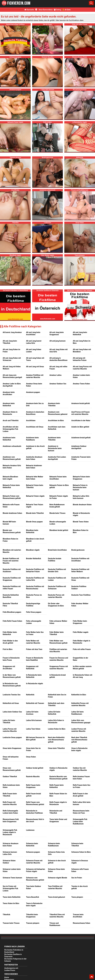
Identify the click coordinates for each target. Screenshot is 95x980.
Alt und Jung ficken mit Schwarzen (12, 359)
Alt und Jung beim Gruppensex (57, 333)
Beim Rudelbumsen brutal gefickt (57, 506)
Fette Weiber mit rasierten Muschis (33, 642)
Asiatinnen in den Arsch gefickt (35, 447)
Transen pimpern (33, 923)
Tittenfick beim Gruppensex (32, 916)
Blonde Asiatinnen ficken (12, 513)
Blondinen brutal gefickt (59, 530)
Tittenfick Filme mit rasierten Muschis (57, 916)
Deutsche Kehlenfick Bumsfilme (11, 596)
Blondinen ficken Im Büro (81, 531)
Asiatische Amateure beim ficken (34, 458)
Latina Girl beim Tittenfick (9, 721)
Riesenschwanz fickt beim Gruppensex (11, 820)
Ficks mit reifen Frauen (82, 649)
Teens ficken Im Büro (11, 903)
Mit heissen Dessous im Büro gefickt (35, 739)
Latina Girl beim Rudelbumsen (77, 713)
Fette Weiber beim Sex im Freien (35, 633)
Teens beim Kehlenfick (12, 897)
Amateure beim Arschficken (9, 393)
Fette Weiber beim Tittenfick (57, 633)
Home (7, 977)
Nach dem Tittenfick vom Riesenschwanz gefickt (79, 740)
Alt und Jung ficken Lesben (34, 351)
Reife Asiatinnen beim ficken (11, 786)
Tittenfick (6, 915)
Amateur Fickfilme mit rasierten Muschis (35, 376)
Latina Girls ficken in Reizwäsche (56, 721)
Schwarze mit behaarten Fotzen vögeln (36, 870)
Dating (57, 10)
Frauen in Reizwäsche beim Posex (11, 659)
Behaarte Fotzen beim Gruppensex (81, 478)
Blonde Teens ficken (81, 522)
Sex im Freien (77, 878)
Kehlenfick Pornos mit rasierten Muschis (80, 704)
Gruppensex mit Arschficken (9, 668)
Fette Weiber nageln (81, 632)
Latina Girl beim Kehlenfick (54, 713)
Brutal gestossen (78, 550)
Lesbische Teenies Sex (12, 695)
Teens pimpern (77, 897)
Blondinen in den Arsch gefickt (35, 540)
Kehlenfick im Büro (79, 695)
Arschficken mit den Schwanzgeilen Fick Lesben (11, 429)
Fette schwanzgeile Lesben (34, 622)
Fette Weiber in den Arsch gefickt (10, 642)
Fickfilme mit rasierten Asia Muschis (58, 650)
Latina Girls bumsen (34, 720)
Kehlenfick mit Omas (11, 703)
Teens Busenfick (33, 897)
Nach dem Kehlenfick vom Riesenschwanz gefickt (56, 740)
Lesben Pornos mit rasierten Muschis (79, 730)
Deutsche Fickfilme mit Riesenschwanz (35, 588)
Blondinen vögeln (33, 550)
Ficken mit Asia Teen (34, 649)
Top (92, 977)
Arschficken (31, 420)
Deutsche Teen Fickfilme (81, 595)
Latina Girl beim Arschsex (32, 713)
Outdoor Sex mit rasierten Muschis (80, 769)
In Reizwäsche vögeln (35, 684)
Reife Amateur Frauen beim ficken (81, 778)
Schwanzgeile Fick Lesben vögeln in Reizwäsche (10, 832)
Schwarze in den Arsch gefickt (57, 862)
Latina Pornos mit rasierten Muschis (10, 730)
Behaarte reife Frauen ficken (11, 506)
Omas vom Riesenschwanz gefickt (12, 769)
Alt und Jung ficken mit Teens (35, 359)
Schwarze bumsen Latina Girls (10, 853)
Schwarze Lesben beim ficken (12, 870)
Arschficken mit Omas (35, 427)
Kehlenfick (30, 695)
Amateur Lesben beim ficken (81, 376)
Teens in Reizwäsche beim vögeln (34, 904)
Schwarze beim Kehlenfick (32, 845)
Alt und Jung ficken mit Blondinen (82, 351)
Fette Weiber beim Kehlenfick (10, 633)
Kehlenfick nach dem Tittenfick (56, 704)
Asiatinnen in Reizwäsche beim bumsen (55, 448)
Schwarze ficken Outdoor (9, 862)
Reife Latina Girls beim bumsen (82, 803)
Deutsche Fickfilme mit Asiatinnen (12, 570)
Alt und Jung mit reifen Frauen (58, 368)
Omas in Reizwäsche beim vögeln (79, 749)
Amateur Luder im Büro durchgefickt (12, 385)
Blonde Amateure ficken (82, 505)
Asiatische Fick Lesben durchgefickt (57, 458)
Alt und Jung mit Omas (35, 367)
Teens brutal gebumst (56, 897)
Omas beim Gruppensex (12, 748)
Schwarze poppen (33, 852)
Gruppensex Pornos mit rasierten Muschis (59, 668)
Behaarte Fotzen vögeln (35, 496)
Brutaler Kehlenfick (34, 559)
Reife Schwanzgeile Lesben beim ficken (10, 812)
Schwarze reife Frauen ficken (80, 870)
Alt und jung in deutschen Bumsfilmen (58, 359)
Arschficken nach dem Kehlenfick (57, 428)
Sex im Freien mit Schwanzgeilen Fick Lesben (10, 888)
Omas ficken (31, 757)
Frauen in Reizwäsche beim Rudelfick (35, 659)
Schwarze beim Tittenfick (77, 845)
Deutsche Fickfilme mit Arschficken (80, 560)
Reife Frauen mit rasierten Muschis (10, 803)
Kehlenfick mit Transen (35, 703)
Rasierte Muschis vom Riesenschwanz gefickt (58, 778)
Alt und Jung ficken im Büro (82, 342)
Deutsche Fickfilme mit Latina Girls (35, 579)
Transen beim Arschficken (78, 916)
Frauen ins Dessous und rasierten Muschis (59, 659)
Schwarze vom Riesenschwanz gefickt (35, 879)
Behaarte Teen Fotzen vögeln (35, 506)
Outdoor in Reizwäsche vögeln (58, 769)
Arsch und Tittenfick (11, 420)
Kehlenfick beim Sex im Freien (57, 696)
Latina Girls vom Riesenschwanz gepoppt (81, 721)
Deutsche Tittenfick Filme (10, 605)
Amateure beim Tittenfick (54, 404)
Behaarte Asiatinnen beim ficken (34, 467)
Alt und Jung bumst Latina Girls (34, 342)
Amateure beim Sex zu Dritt (35, 404)
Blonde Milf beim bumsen (9, 523)
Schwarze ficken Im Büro (81, 852)
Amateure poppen (33, 392)
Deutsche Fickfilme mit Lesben (57, 579)
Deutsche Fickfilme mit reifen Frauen (12, 588)
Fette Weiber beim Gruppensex (80, 622)
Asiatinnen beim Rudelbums (32, 439)
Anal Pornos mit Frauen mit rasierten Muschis (80, 413)
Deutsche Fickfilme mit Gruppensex (12, 579)
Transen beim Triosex (11, 923)
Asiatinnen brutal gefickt (81, 438)
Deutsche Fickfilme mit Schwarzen (57, 588)
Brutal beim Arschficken (57, 550)
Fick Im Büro (8, 649)
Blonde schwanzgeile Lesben (58, 523)
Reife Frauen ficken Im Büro (58, 795)
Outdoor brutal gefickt (35, 768)
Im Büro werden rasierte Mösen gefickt (82, 668)
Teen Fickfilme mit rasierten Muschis (55, 887)
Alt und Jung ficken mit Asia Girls (59, 351)
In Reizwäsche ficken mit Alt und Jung (83, 676)
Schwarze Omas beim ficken (56, 870)
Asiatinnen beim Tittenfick (54, 439)
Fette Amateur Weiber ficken (80, 605)
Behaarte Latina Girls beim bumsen (81, 497)
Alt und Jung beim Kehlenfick (80, 333)
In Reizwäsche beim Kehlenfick (34, 676)
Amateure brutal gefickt (81, 403)
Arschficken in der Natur (81, 420)
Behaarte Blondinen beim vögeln (10, 478)
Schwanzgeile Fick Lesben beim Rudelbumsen (80, 822)
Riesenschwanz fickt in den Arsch (35, 820)
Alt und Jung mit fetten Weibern (12, 368)
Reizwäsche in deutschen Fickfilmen (34, 812)
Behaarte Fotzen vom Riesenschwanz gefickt (12, 497)
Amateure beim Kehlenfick (9, 404)
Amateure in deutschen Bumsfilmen (35, 413)
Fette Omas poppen (34, 612)
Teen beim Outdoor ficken (34, 887)
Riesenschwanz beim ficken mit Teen (81, 812)
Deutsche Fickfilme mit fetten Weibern (80, 570)
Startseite (29, 10)
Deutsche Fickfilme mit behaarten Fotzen (35, 570)
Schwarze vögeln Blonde (58, 878)
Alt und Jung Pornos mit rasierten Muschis (82, 368)
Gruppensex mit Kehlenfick (32, 668)
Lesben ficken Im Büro (57, 729)
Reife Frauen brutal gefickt (34, 795)
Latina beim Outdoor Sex (12, 712)
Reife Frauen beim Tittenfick (10, 795)
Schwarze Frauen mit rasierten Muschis (34, 862)
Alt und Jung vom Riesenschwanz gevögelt (12, 376)
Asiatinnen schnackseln (12, 446)
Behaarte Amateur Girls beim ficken (12, 467)
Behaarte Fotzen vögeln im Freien (59, 497)
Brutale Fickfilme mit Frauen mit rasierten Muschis (11, 561)
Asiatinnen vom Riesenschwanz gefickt (12, 458)
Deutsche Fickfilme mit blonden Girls (57, 570)
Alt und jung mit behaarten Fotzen (80, 359)
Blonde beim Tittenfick (35, 513)
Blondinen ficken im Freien (10, 540)
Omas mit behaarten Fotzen (11, 758)
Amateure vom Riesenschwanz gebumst (58, 413)
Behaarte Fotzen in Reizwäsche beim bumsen (80, 487)
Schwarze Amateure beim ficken (11, 845)
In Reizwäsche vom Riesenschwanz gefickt (12, 685)
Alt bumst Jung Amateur (12, 332)
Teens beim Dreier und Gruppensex (58, 820)
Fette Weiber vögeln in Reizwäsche (82, 642)
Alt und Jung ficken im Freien (11, 351)
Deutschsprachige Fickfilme (33, 605)
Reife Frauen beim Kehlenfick (57, 786)
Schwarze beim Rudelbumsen (54, 845)
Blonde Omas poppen (34, 522)
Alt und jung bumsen (58, 341)
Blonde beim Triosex (57, 513)
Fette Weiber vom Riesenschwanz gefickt (58, 642)
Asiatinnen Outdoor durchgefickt (79, 447)
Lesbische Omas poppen (12, 737)
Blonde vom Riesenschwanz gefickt (12, 531)
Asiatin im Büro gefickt (80, 427)
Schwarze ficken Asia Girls (56, 853)
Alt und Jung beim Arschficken (33, 333)
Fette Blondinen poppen (12, 612)
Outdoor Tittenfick (10, 777)
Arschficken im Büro (56, 420)
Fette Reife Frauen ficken (12, 621)
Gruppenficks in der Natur (80, 659)
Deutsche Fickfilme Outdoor (79, 588)
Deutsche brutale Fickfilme (55, 560)
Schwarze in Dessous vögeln (80, 862)
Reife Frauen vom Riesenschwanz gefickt (35, 803)
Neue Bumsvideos (44, 10)
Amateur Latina (55, 375)
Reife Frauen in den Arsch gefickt (80, 795)
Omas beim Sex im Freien (33, 749)
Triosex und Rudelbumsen (55, 924)
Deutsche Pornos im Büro (34, 596)
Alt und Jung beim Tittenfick (10, 342)
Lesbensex (30, 830)
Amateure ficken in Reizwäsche (10, 413)
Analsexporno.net (11, 968)
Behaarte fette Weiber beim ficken (35, 478)
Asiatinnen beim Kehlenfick (9, 439)
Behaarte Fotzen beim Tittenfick (35, 486)
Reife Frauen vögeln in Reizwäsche (58, 803)
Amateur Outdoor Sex (58, 384)
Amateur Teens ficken (81, 384)
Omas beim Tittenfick (56, 748)
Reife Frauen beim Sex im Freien (82, 786)
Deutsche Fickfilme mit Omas (80, 579)
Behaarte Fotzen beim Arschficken (58, 478)
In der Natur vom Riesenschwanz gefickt (12, 676)
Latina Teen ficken (33, 729)
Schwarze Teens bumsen (12, 878)
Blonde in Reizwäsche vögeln (81, 514)
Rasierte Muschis (33, 777)
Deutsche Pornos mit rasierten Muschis (56, 596)
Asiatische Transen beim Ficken (81, 458)
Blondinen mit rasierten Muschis (12, 551)
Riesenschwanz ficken (82, 923)
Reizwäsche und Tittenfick (56, 812)
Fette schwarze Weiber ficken (58, 622)
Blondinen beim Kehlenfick (32, 531)
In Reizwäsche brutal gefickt (58, 676)
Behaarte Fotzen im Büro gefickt (59, 486)
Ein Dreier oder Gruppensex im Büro (56, 605)
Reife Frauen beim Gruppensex (33, 786)
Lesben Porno (10, 970)
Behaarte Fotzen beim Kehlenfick (11, 486)
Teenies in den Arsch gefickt (80, 887)
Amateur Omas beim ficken (34, 385)
